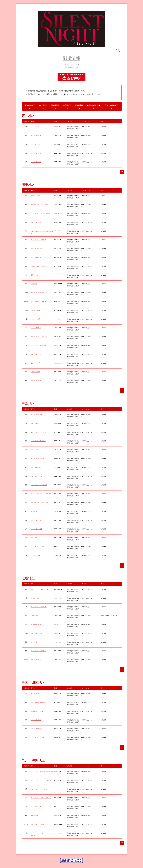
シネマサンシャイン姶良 (38, 824)
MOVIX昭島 (34, 284)
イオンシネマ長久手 (36, 520)
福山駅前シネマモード (37, 711)
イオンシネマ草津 (36, 642)
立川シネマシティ (36, 275)
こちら (86, 94)
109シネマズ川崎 (36, 310)
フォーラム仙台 (35, 127)
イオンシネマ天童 (36, 153)
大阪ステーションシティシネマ (40, 589)
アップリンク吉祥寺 (36, 249)
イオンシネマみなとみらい (38, 301)
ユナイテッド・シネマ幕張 (38, 345)
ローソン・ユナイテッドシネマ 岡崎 (41, 494)
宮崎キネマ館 (35, 815)
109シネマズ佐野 (36, 372)
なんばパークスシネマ (37, 598)
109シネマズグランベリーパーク (40, 266)
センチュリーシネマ (36, 476)
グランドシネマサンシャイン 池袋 (40, 213)
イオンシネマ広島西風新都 (38, 702)
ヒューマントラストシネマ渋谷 (40, 205)
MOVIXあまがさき (36, 624)
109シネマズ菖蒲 (36, 319)
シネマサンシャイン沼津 (38, 547)
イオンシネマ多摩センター (38, 257)
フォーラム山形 (35, 144)
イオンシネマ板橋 (36, 222)
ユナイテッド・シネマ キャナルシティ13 (42, 771)
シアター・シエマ (36, 807)
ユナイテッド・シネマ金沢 (38, 432)
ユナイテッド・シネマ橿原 (38, 651)
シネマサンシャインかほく (38, 441)
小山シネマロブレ (36, 363)
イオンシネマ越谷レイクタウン (40, 337)
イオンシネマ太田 (36, 381)
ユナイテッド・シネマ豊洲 (38, 240)
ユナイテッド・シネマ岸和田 (39, 607)
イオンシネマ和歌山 (36, 660)
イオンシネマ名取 (36, 135)
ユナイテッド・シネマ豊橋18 (39, 485)
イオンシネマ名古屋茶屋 (38, 459)
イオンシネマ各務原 (36, 529)
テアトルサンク (35, 450)
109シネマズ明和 (36, 555)
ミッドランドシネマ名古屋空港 (40, 503)
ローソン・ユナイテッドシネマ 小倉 (41, 780)
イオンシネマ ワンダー (37, 467)
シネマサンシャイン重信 (38, 738)
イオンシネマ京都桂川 (37, 633)
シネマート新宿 (35, 196)
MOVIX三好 (34, 511)
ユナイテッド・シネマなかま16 (40, 789)
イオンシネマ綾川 (36, 729)
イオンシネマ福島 (36, 162)
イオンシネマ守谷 (36, 354)
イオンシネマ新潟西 (36, 415)
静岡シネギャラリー (36, 538)
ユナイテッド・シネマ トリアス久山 (41, 798)
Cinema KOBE (35, 616)
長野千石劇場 (35, 423)
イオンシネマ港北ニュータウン (40, 293)
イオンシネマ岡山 (36, 694)
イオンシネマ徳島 (36, 720)
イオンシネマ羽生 (36, 328)
